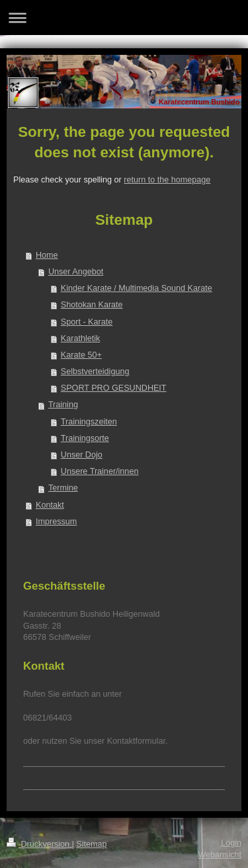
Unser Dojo (82, 455)
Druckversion (39, 844)
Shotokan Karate (92, 305)
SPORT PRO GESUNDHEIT (114, 388)
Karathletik (81, 338)
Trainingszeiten (89, 422)
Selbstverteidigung (95, 372)
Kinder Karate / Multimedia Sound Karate (137, 288)
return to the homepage (167, 180)
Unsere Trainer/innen (100, 471)
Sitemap (91, 844)
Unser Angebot (76, 272)
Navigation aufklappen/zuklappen (124, 18)
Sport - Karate (87, 322)
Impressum (56, 522)
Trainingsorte (85, 438)
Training (63, 405)
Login (231, 843)
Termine (63, 488)
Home (47, 255)
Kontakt (50, 505)
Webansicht (220, 855)
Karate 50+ (81, 355)
